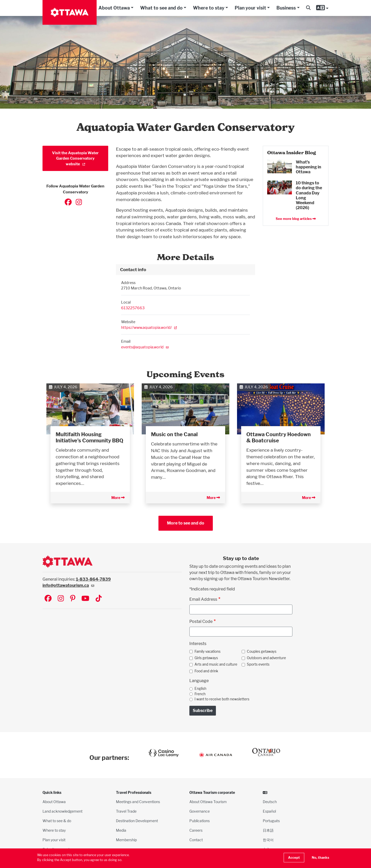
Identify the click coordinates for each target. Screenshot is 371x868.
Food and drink (206, 671)
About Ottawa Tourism (208, 802)
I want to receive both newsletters (222, 699)
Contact (196, 840)
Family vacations (208, 651)
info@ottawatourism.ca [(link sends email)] (68, 585)
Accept (294, 858)
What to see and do (161, 8)
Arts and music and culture (216, 664)
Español (269, 811)
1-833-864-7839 (93, 579)
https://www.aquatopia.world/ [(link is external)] (149, 327)
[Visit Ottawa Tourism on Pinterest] (73, 599)
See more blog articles (296, 219)
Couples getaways (262, 651)
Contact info (133, 269)
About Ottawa (114, 8)
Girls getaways (206, 658)
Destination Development (137, 821)
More (118, 498)
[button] (308, 8)
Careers (196, 830)
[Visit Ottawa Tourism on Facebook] (48, 599)
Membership (126, 840)
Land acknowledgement (62, 811)
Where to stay (209, 8)
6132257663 (133, 308)
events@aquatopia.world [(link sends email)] (145, 347)
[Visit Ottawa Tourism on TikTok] (99, 599)
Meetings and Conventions (138, 802)
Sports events (258, 664)
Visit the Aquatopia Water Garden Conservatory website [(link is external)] (75, 158)
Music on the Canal (174, 434)
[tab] (185, 270)
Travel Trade (126, 811)
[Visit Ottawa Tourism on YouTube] (85, 599)
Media (121, 830)
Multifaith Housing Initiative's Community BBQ (90, 437)
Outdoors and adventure (266, 658)
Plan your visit (250, 8)
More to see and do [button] (186, 523)
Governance (200, 811)
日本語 (268, 830)
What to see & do (57, 821)
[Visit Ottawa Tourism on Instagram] (61, 599)
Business (286, 8)
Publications (200, 821)
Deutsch (270, 802)
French (200, 694)
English (200, 689)
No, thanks (321, 858)
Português (271, 821)
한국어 (268, 840)
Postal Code (201, 621)
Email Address (203, 599)
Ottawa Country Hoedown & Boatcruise (279, 437)
